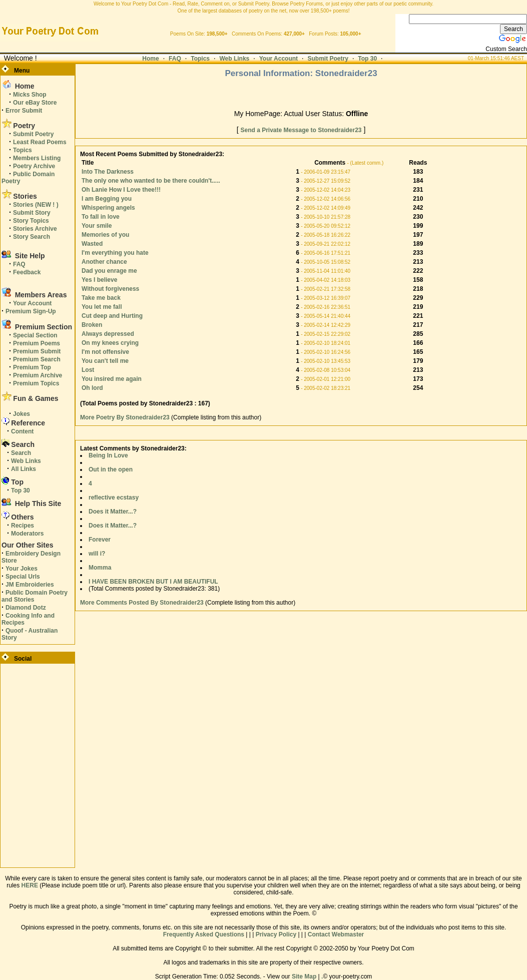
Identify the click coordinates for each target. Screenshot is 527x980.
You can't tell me (105, 361)
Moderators (27, 534)
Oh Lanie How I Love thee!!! (121, 190)
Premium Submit (37, 351)
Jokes (22, 414)
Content (22, 431)
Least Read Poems (40, 142)
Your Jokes (22, 569)
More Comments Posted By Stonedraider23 (142, 603)
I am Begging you (107, 199)
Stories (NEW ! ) (36, 205)
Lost (88, 370)
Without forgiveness (110, 289)
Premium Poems (37, 343)
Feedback (27, 272)
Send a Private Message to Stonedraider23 (301, 130)
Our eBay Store (35, 103)
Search (21, 453)
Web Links (234, 59)
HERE (30, 885)
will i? (97, 554)
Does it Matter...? (113, 512)
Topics (200, 59)
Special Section (35, 335)
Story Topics (31, 221)
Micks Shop (30, 95)
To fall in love (101, 217)
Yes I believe (99, 280)
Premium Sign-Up (31, 311)
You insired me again (112, 379)
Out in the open (111, 469)
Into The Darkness (108, 172)
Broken (92, 325)
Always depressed (108, 334)
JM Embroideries (30, 585)
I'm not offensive (105, 352)
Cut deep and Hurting (112, 316)
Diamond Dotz (26, 608)
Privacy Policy (276, 934)
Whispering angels (108, 208)
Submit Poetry (328, 59)
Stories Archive (35, 229)
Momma (100, 568)
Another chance (104, 262)
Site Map (304, 976)
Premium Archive (38, 375)
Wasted (92, 244)
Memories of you (105, 235)
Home (150, 59)
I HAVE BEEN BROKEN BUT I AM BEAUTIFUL (153, 582)
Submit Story (32, 213)
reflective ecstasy (114, 498)
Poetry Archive (34, 166)
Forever (100, 540)
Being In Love (108, 455)
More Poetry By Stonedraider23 (126, 417)
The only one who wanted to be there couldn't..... (151, 181)
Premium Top (32, 367)
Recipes (23, 526)
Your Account (279, 59)
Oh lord (92, 388)
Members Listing (37, 158)
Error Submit (24, 111)
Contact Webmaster (336, 934)
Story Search (32, 237)
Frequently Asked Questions (204, 934)
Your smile (97, 226)
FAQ (175, 59)
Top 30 (367, 59)
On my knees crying (110, 343)
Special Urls (23, 577)
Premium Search (37, 359)
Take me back (101, 298)
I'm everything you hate (115, 253)
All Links (24, 469)
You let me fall (102, 307)
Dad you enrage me (109, 271)
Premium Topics (36, 383)
